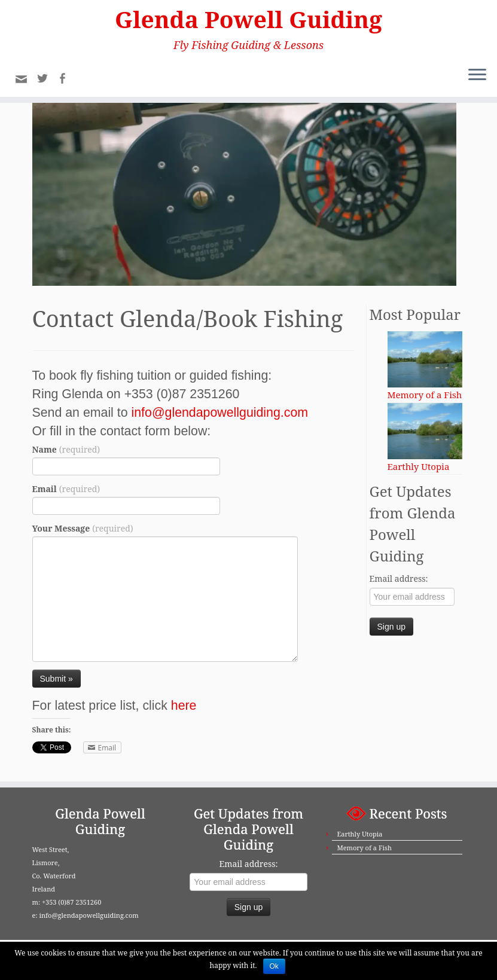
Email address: (399, 582)
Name (66, 453)
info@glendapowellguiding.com (220, 416)
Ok (274, 966)
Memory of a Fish (364, 848)
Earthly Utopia (359, 834)
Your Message (83, 532)
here (184, 709)
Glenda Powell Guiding (248, 20)
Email (66, 492)
